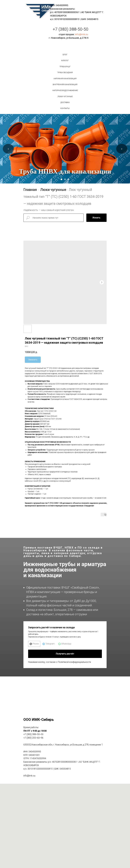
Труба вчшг (65, 67)
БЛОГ (65, 55)
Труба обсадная (65, 72)
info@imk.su (81, 34)
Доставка (65, 102)
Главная (30, 190)
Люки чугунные (65, 96)
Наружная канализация (65, 78)
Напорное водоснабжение (65, 90)
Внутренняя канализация (65, 84)
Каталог (65, 61)
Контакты (65, 108)
